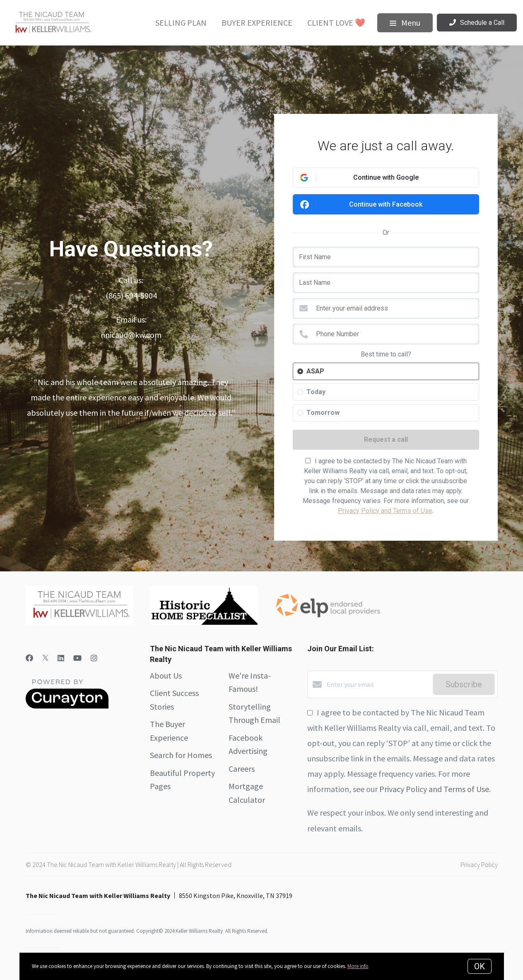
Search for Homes (181, 755)
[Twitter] (45, 658)
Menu (405, 23)
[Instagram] (94, 658)
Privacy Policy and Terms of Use (385, 511)
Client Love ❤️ (336, 23)
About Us (166, 675)
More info (358, 966)
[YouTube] (77, 658)
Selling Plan (181, 23)
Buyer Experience (257, 23)
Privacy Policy (479, 864)
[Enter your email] (378, 684)
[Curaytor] (67, 706)
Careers (242, 769)
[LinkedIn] (61, 658)
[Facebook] (29, 658)
